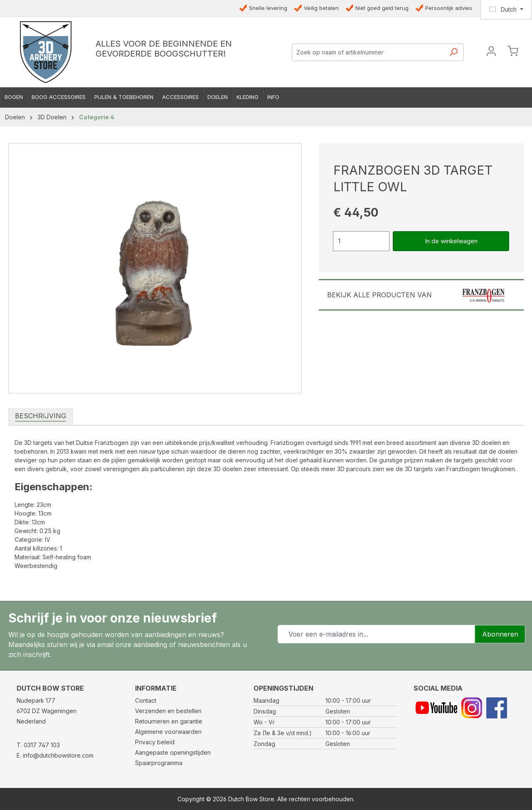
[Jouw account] (491, 52)
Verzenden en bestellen (168, 711)
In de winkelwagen (451, 241)
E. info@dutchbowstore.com (55, 755)
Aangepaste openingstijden (173, 752)
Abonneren (500, 634)
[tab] (41, 416)
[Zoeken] (453, 55)
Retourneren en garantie (169, 721)
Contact (146, 700)
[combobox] (368, 52)
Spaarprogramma (159, 763)
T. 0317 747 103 (38, 745)
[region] (155, 268)
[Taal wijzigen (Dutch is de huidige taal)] (506, 10)
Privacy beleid (155, 742)
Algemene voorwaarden (168, 732)
